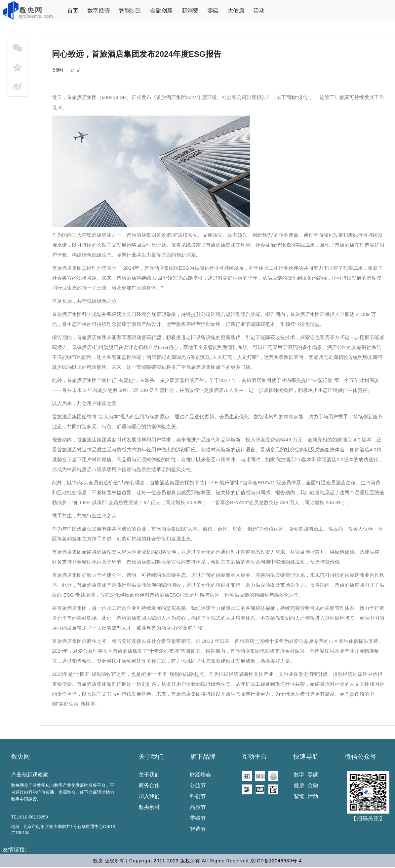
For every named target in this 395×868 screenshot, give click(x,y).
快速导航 (306, 757)
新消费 (190, 11)
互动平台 (255, 757)
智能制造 (130, 11)
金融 (313, 785)
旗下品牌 (203, 757)
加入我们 (149, 796)
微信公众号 (361, 757)
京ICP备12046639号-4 (276, 861)
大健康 (236, 11)
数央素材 (149, 807)
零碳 (213, 11)
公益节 (198, 785)
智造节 (198, 829)
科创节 (198, 796)
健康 (299, 785)
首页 (73, 11)
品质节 (198, 807)
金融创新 (162, 11)
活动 (259, 11)
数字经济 (99, 11)
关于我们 (151, 757)
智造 (299, 796)
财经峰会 (201, 775)
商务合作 (149, 785)
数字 (299, 775)
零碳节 (198, 818)
